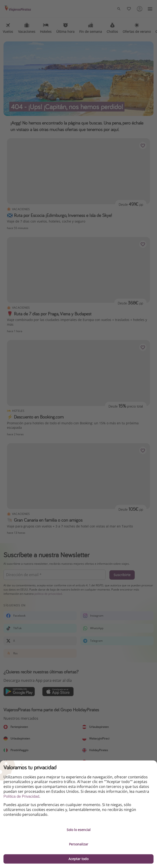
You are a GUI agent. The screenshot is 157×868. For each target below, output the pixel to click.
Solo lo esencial (79, 830)
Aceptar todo (78, 859)
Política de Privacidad (21, 796)
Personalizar (79, 844)
